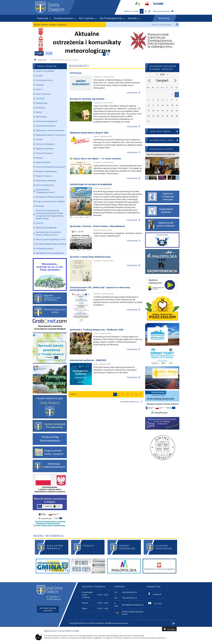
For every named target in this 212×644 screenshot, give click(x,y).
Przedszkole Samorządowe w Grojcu (64, 60)
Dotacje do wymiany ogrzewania (87, 99)
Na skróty (164, 18)
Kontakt (134, 18)
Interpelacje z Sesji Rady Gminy (164, 143)
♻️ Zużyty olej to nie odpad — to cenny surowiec (95, 158)
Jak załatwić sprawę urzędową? (51, 25)
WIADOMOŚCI (79, 66)
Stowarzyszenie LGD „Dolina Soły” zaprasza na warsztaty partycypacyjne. (100, 289)
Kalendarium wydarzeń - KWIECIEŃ (88, 360)
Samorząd (44, 18)
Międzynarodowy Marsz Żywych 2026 (89, 133)
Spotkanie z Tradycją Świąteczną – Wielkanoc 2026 (97, 330)
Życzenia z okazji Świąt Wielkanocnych (90, 257)
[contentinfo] (106, 604)
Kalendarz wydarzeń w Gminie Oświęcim (163, 68)
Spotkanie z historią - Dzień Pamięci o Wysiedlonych (97, 226)
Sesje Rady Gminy (164, 131)
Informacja (76, 73)
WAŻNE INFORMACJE (49, 536)
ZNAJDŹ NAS (154, 587)
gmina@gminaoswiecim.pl (133, 605)
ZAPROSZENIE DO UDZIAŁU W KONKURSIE (91, 184)
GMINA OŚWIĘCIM (47, 66)
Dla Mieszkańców (65, 18)
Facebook (155, 594)
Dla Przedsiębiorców (112, 18)
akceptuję (169, 629)
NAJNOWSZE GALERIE (161, 149)
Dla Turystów (88, 18)
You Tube (155, 603)
